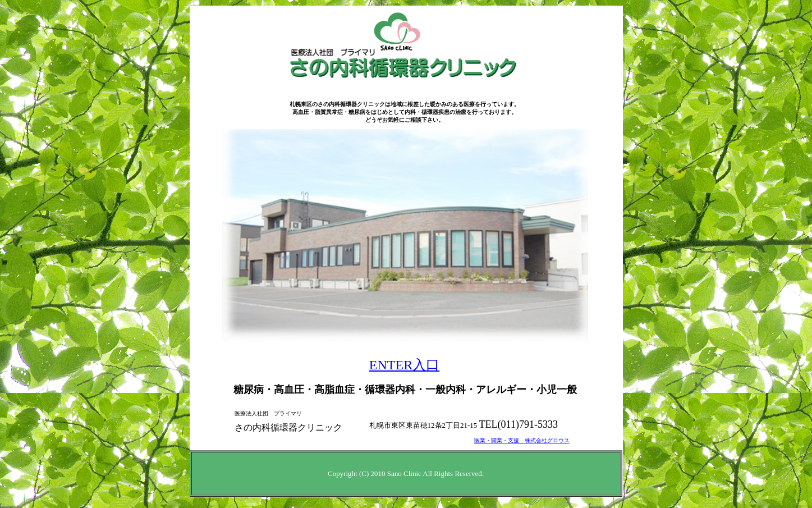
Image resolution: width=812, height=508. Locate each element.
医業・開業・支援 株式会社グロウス (522, 440)
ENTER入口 (404, 365)
